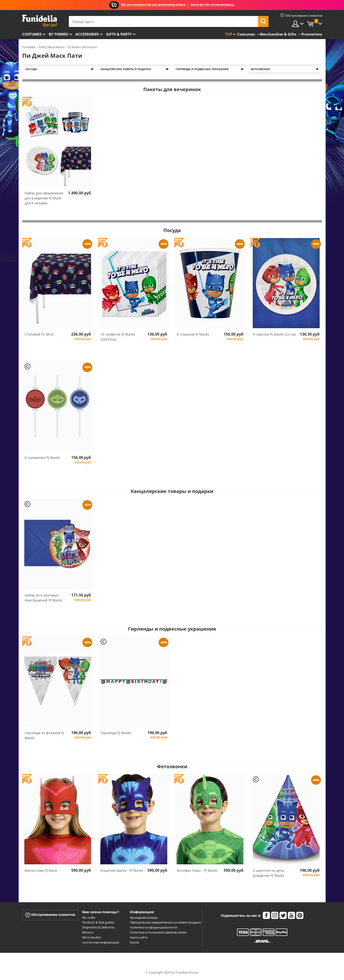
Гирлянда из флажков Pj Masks (44, 736)
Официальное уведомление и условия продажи (165, 923)
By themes (58, 34)
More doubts (91, 938)
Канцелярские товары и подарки (126, 69)
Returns (88, 933)
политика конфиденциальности (154, 928)
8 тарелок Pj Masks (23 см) (274, 335)
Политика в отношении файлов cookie (158, 933)
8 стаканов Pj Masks (193, 335)
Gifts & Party (119, 34)
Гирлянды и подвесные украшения (203, 69)
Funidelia (29, 47)
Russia (134, 943)
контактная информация (101, 943)
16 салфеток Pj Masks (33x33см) (118, 337)
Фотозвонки (261, 69)
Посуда (32, 69)
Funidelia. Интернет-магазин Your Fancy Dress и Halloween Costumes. (40, 21)
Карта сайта (139, 938)
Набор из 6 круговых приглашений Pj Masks (43, 598)
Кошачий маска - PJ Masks (122, 871)
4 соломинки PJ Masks (42, 458)
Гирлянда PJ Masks (116, 733)
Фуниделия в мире (144, 918)
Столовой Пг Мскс (39, 335)
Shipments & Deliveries (98, 928)
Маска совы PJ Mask (41, 871)
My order (89, 918)
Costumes (32, 34)
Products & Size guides (98, 923)
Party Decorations (52, 47)
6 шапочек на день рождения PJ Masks (269, 873)
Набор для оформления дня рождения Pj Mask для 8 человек (44, 199)
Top (229, 34)
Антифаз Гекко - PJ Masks (197, 871)
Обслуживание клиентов (50, 915)
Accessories (87, 34)
